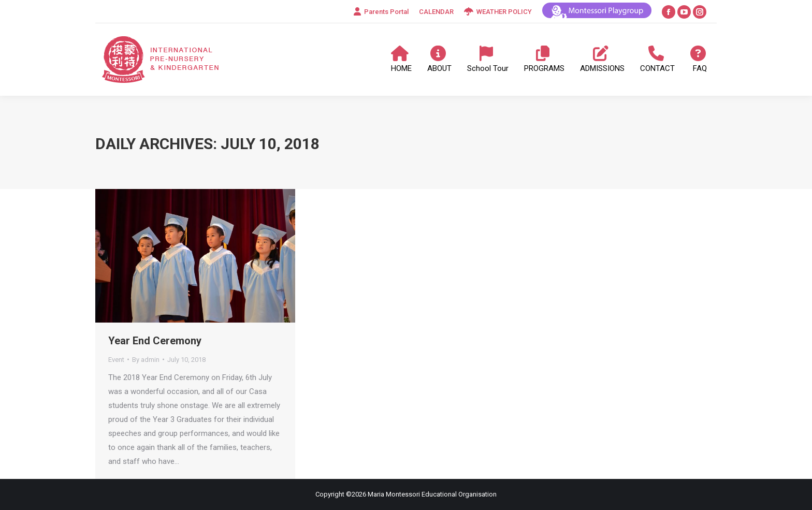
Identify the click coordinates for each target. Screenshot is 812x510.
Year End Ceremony (155, 341)
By (146, 360)
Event (116, 360)
